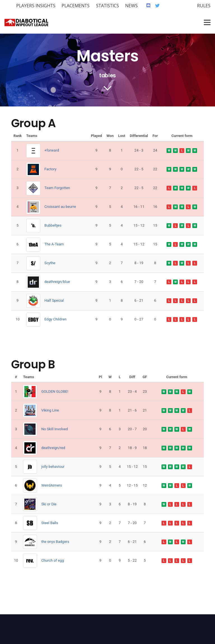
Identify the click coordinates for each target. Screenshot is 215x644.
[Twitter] (157, 6)
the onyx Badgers (55, 542)
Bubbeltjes (53, 225)
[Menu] (207, 22)
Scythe (50, 263)
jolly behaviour (53, 467)
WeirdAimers (52, 485)
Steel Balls (50, 523)
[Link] (26, 22)
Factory (51, 169)
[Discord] (148, 6)
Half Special (54, 300)
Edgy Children (56, 319)
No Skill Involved (54, 429)
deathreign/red (53, 448)
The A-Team (54, 244)
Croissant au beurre (60, 207)
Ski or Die (49, 504)
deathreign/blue (57, 282)
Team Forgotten (57, 188)
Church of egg (52, 560)
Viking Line (50, 410)
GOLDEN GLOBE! (55, 391)
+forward (52, 150)
